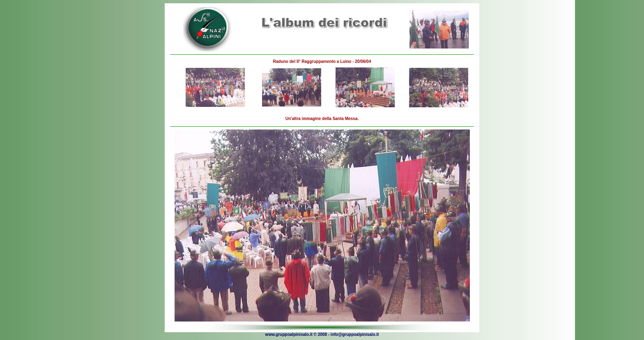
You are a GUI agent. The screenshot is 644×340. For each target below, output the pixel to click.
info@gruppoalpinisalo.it (355, 334)
